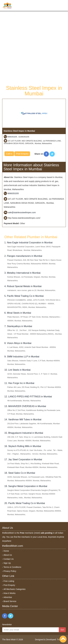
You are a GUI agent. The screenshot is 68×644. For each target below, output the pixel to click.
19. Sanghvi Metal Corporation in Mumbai (26, 486)
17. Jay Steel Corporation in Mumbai (23, 459)
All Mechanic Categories (14, 589)
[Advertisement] (34, 48)
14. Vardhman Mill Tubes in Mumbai (23, 419)
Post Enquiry (22, 154)
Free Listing (9, 581)
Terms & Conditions (12, 567)
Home (6, 551)
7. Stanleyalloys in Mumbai (18, 326)
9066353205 (12, 137)
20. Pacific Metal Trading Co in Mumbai (25, 503)
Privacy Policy (10, 571)
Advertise (8, 597)
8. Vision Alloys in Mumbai (18, 343)
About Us (8, 555)
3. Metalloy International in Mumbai (22, 273)
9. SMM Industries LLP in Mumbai (22, 357)
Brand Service (10, 601)
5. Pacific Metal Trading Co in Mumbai (24, 296)
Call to (9, 154)
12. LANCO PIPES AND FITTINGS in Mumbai (28, 397)
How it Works (9, 593)
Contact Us (9, 559)
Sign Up (7, 563)
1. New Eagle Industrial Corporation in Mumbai (28, 243)
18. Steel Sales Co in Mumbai (20, 473)
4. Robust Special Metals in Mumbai (23, 286)
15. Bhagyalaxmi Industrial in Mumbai (24, 433)
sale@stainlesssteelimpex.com (22, 212)
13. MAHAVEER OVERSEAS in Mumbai (25, 406)
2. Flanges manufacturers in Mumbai (23, 256)
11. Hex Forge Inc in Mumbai (19, 383)
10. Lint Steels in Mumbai (17, 370)
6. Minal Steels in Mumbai (18, 313)
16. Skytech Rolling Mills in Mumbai (23, 446)
